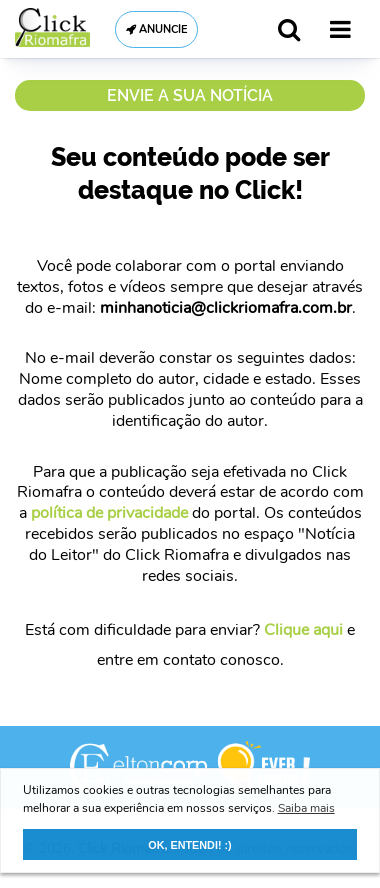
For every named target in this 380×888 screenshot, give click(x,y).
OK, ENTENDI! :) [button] (189, 845)
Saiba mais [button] (306, 808)
